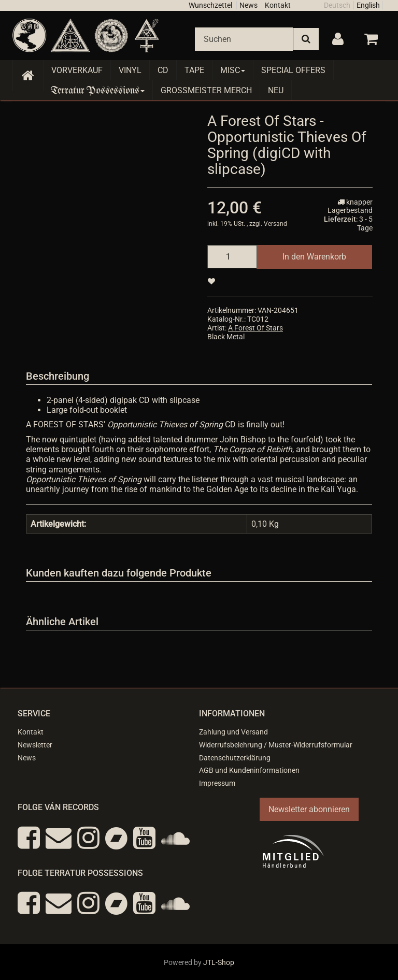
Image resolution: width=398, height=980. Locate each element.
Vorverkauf (77, 70)
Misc (233, 70)
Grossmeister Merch (206, 90)
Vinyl (130, 70)
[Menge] (232, 257)
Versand (275, 224)
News (248, 5)
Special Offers (293, 70)
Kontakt (278, 5)
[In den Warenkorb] (314, 257)
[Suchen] (244, 39)
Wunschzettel (210, 5)
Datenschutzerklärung (235, 758)
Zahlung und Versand (233, 732)
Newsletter (35, 745)
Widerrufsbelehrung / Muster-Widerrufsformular (276, 745)
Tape (194, 70)
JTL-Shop (219, 962)
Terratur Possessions (98, 90)
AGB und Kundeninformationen (249, 770)
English (368, 5)
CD (163, 70)
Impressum (217, 783)
